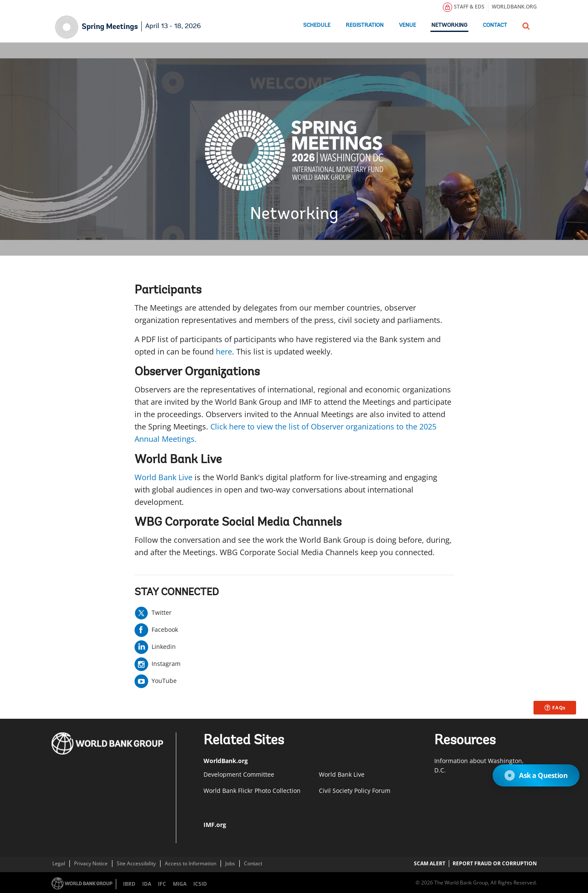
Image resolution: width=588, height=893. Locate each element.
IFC (162, 884)
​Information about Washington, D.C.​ (479, 765)
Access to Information (191, 863)
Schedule (317, 25)
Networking (449, 25)
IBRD (129, 884)
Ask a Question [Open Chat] (536, 775)
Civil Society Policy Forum (355, 791)
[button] (526, 25)
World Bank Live (163, 477)
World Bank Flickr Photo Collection (252, 791)
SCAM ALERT (430, 863)
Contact (495, 25)
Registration (365, 25)
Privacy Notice (91, 863)
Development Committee (239, 774)
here (224, 351)
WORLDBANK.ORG (514, 7)
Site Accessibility (136, 863)
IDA (147, 884)
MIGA (180, 884)
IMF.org (215, 825)
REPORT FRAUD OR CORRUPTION (495, 863)
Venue (407, 25)
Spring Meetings (110, 27)
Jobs (230, 863)
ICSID (200, 884)
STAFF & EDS (464, 7)
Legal (59, 863)
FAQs (555, 707)
